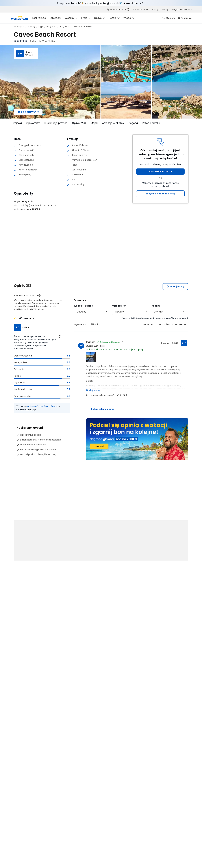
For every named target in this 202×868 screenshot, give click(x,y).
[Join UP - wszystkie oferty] (52, 205)
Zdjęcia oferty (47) (28, 112)
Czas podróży (119, 306)
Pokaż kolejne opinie (103, 409)
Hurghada (51, 26)
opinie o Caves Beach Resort (43, 406)
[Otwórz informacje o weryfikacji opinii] (61, 300)
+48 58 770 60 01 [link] (118, 9)
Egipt (41, 26)
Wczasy (31, 26)
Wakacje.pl (19, 26)
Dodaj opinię (175, 287)
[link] (140, 9)
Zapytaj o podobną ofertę (160, 194)
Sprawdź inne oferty (160, 172)
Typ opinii (155, 306)
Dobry (29, 52)
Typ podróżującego (83, 306)
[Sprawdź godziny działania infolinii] (128, 9)
